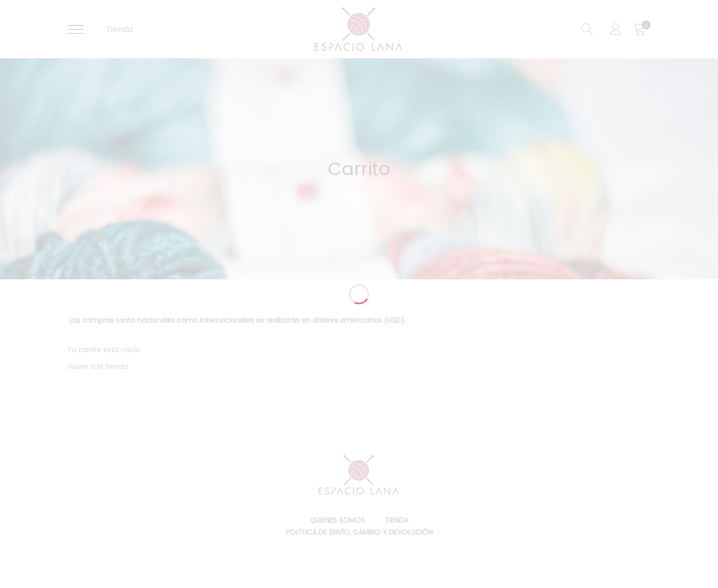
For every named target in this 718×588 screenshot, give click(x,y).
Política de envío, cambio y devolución (359, 532)
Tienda (119, 29)
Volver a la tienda (97, 367)
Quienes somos (337, 520)
